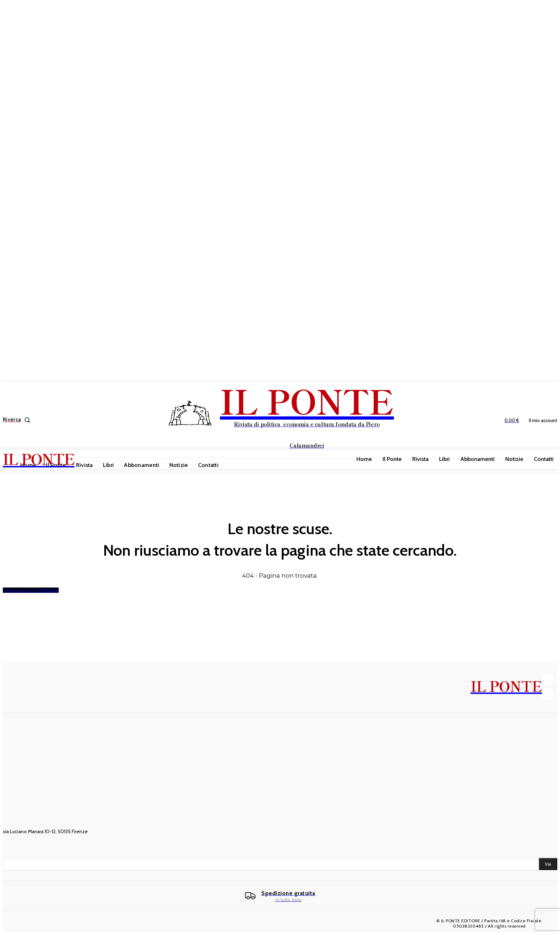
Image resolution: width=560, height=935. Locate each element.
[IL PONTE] (281, 419)
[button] (18, 420)
